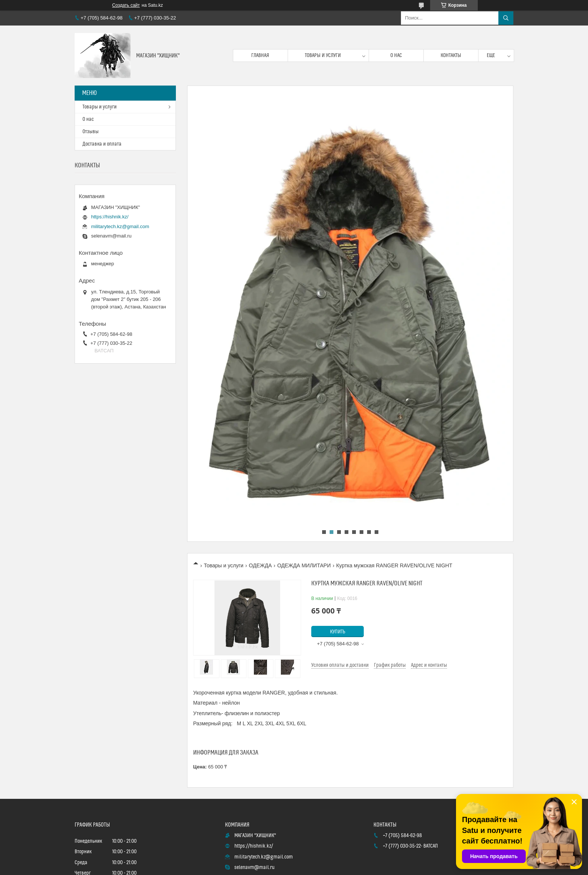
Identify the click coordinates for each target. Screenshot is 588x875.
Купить (338, 632)
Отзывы (91, 132)
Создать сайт (126, 5)
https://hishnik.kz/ (110, 217)
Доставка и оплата (102, 144)
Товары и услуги (323, 56)
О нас (396, 56)
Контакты (451, 56)
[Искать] (506, 18)
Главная (260, 56)
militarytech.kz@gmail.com (120, 226)
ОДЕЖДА (260, 565)
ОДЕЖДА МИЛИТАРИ (304, 565)
